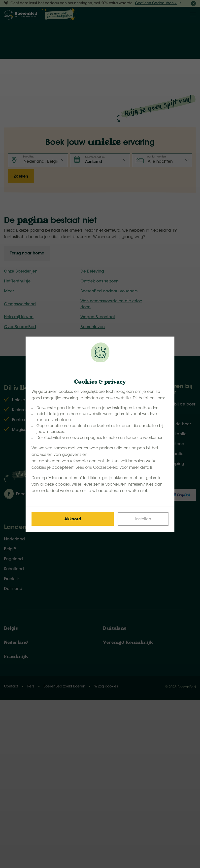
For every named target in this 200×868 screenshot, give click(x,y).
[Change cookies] (143, 519)
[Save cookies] (73, 519)
